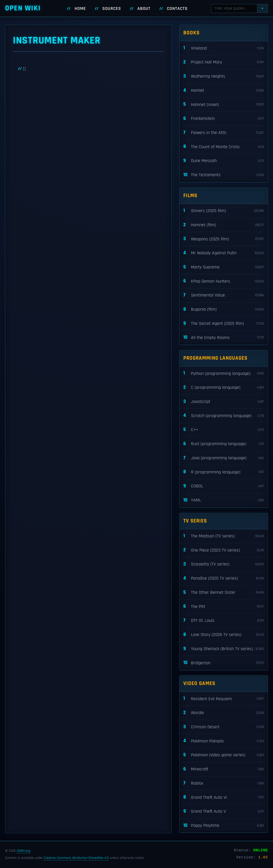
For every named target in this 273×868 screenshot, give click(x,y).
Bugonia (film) (224, 310)
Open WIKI (23, 8)
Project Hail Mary (224, 62)
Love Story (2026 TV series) (224, 635)
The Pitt (224, 607)
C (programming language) (224, 388)
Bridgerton (224, 663)
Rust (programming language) (224, 444)
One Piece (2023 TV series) (224, 550)
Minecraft (224, 769)
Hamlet (224, 91)
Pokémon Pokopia (224, 741)
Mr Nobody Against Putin (224, 253)
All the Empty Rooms (224, 338)
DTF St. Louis (224, 621)
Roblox (224, 783)
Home (80, 9)
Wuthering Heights (224, 76)
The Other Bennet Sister (224, 593)
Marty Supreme (224, 267)
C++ (224, 430)
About (144, 9)
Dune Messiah (224, 161)
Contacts (177, 9)
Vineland (224, 48)
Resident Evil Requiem (224, 699)
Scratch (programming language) (224, 416)
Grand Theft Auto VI (224, 797)
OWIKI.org (23, 851)
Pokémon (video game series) (224, 755)
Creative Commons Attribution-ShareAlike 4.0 (76, 858)
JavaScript (224, 402)
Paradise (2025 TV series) (224, 578)
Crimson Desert (224, 727)
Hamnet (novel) (224, 105)
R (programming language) (224, 472)
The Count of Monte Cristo (224, 147)
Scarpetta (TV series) (224, 564)
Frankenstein (224, 119)
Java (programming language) (224, 458)
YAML (224, 500)
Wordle (224, 713)
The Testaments (224, 175)
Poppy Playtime (224, 826)
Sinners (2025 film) (224, 211)
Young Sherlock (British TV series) (224, 649)
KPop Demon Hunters (224, 281)
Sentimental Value (224, 295)
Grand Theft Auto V (224, 812)
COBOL (224, 486)
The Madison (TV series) (224, 536)
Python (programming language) (224, 373)
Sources (112, 9)
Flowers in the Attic (224, 133)
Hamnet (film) (224, 225)
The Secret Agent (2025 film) (224, 324)
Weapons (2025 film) (224, 239)
